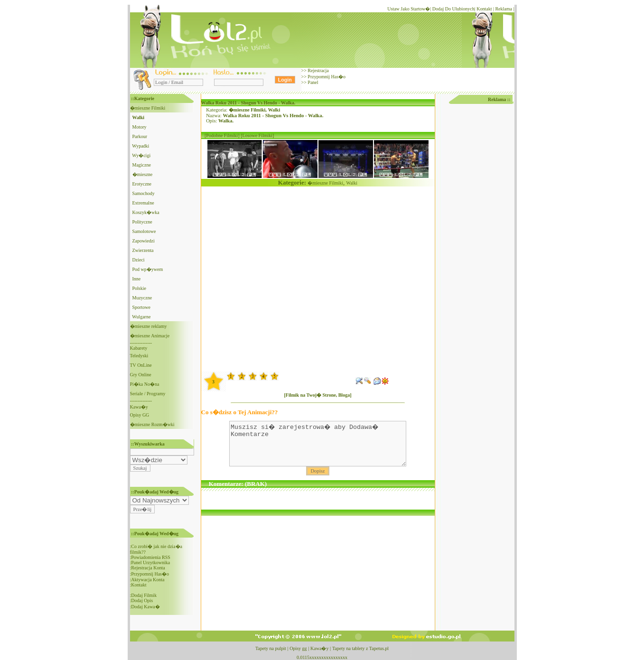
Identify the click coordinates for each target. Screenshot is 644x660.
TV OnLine (141, 365)
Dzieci (139, 260)
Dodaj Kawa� (145, 607)
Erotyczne (142, 184)
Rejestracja (318, 70)
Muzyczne (142, 298)
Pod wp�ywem (148, 269)
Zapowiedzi (144, 241)
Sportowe (141, 307)
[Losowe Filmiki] (257, 135)
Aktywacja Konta (148, 580)
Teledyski (139, 356)
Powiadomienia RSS (151, 557)
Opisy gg (298, 648)
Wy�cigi (141, 155)
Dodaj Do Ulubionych (453, 9)
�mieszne (143, 174)
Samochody (144, 193)
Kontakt (484, 9)
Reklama (504, 9)
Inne (137, 279)
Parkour (140, 136)
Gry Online (141, 375)
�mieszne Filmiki (148, 108)
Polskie (139, 288)
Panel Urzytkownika (150, 562)
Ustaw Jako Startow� (409, 9)
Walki (274, 110)
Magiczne (142, 165)
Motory (140, 127)
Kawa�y (139, 407)
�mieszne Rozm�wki (152, 424)
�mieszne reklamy (149, 326)
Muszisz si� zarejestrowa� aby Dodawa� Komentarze (318, 448)
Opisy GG (140, 415)
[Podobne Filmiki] (222, 135)
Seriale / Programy (148, 394)
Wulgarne (141, 317)
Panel (313, 82)
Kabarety (139, 348)
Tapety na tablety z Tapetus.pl (360, 648)
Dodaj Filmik (144, 595)
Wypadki (140, 146)
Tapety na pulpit (271, 648)
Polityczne (142, 222)
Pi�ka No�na (145, 384)
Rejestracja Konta (148, 568)
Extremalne (143, 203)
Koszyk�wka (146, 212)
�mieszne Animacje (150, 336)
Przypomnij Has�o (326, 77)
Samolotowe (144, 231)
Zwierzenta (143, 250)
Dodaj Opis (142, 600)
